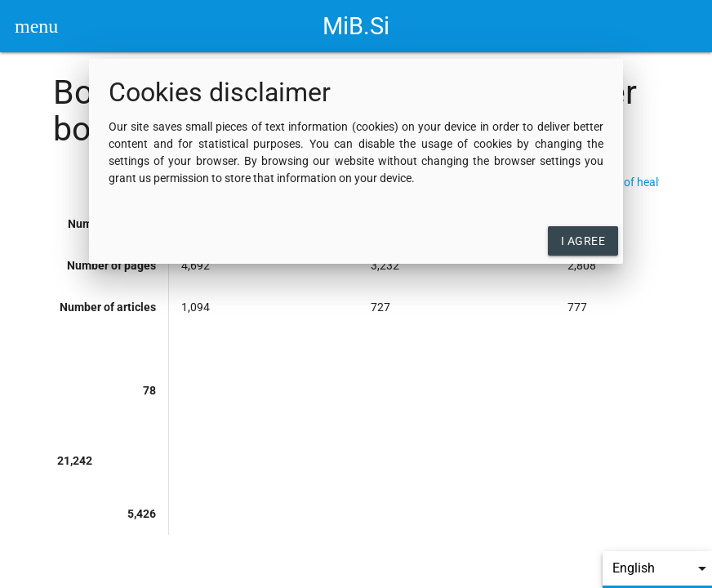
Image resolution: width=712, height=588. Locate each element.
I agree (583, 241)
